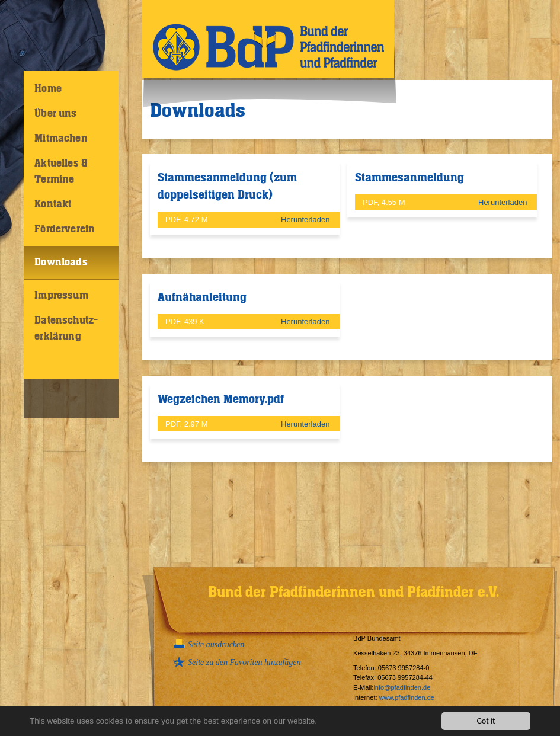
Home (48, 89)
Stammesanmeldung (409, 178)
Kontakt (53, 204)
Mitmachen (61, 139)
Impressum (61, 296)
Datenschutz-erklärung (66, 329)
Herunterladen (306, 220)
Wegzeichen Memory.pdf (221, 399)
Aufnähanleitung (202, 297)
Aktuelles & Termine (61, 172)
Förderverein (65, 229)
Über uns (55, 114)
